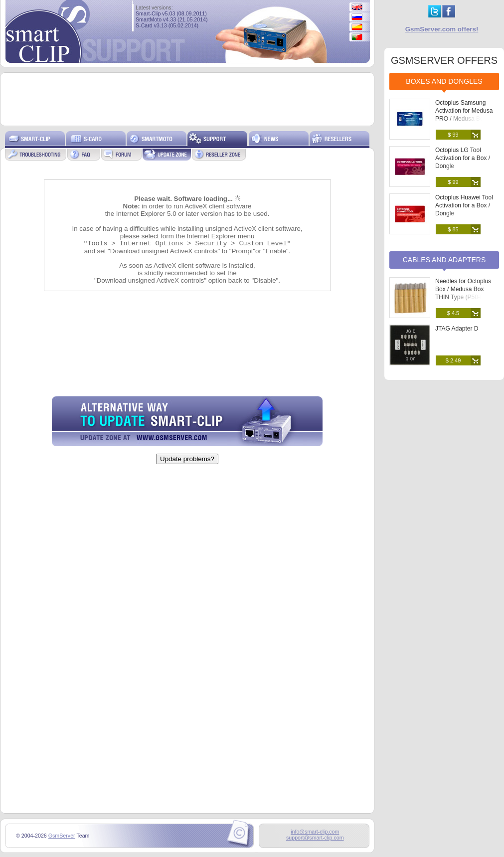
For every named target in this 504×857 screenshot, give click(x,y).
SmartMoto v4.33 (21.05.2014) (172, 19)
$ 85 (453, 229)
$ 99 (453, 135)
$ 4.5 (453, 313)
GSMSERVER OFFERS (444, 60)
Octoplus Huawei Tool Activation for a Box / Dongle (464, 205)
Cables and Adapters (444, 260)
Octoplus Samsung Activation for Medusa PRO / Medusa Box (464, 111)
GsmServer (62, 836)
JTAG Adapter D (457, 329)
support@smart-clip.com (315, 838)
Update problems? (187, 459)
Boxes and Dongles (444, 81)
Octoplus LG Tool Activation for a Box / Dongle (463, 158)
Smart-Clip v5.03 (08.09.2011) (171, 13)
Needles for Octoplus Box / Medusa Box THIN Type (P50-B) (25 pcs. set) (466, 293)
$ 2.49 (453, 360)
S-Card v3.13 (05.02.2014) (167, 25)
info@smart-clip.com (315, 832)
